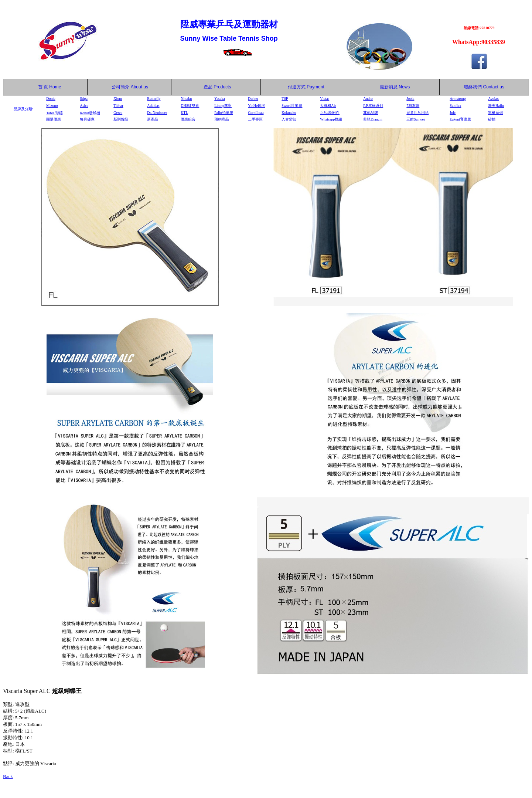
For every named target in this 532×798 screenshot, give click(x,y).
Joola (410, 99)
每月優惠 (87, 119)
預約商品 (222, 119)
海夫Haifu (496, 106)
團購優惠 (54, 119)
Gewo (118, 113)
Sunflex (455, 106)
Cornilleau (256, 113)
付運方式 (306, 87)
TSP (285, 99)
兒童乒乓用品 (417, 113)
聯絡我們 (473, 87)
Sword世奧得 (292, 106)
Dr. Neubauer (157, 113)
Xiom (118, 99)
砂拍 (492, 119)
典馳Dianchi (373, 119)
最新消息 (395, 87)
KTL (184, 113)
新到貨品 (121, 119)
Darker (253, 99)
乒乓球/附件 (330, 113)
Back (8, 776)
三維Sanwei (415, 119)
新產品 (153, 119)
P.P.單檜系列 (373, 106)
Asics (84, 106)
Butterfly (154, 99)
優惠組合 (188, 119)
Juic (453, 113)
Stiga (84, 99)
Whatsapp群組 (331, 119)
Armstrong (458, 99)
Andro (368, 99)
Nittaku (186, 99)
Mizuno (52, 106)
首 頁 (42, 87)
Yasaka (219, 99)
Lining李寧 (223, 106)
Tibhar (118, 106)
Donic (51, 99)
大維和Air (328, 106)
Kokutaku (289, 113)
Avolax (493, 99)
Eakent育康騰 (460, 119)
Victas (325, 99)
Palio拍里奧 (224, 113)
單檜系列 (495, 113)
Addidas (153, 106)
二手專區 (255, 119)
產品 (217, 87)
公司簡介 (120, 87)
